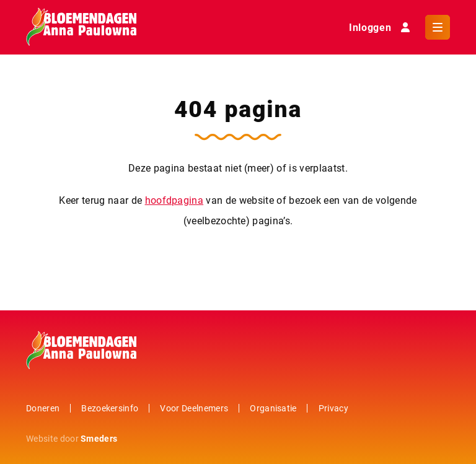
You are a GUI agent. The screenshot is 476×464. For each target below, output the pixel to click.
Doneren (43, 408)
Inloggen (382, 27)
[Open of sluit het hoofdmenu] (438, 27)
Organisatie (273, 408)
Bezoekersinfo (110, 408)
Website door (72, 438)
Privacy (333, 408)
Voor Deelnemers (194, 408)
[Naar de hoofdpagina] (81, 27)
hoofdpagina (174, 200)
